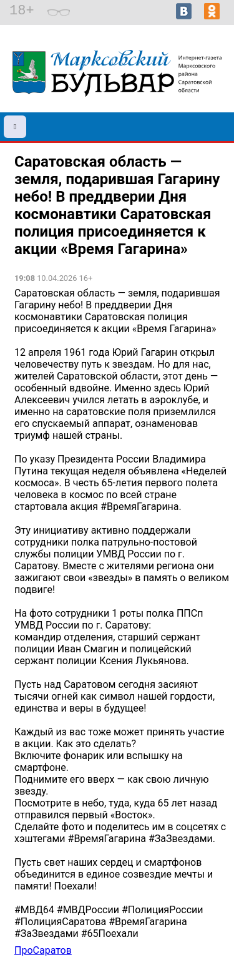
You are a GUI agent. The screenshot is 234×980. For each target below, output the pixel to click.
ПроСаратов (43, 950)
